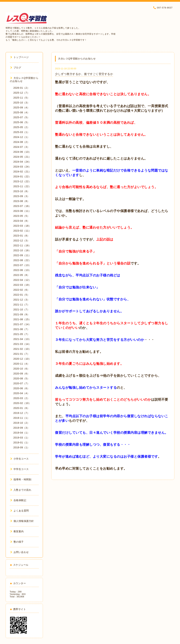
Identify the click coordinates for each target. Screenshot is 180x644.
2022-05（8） (21, 275)
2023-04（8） (21, 221)
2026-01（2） (21, 88)
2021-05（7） (21, 334)
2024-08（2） (21, 142)
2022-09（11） (22, 255)
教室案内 (17, 531)
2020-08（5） (21, 378)
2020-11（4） (21, 364)
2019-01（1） (21, 443)
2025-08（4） (21, 112)
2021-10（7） (21, 310)
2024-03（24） (22, 167)
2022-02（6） (21, 290)
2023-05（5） (21, 216)
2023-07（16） (22, 206)
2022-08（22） (22, 260)
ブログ (16, 68)
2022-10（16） (22, 250)
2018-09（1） (21, 447)
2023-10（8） (21, 191)
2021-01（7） (21, 354)
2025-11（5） (21, 98)
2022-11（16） (22, 245)
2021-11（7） (21, 305)
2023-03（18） (22, 226)
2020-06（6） (21, 388)
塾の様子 (17, 542)
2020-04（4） (21, 393)
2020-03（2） (21, 398)
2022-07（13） (22, 265)
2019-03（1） (21, 438)
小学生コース (20, 459)
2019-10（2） (21, 423)
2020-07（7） (21, 383)
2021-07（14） (22, 324)
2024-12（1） (21, 137)
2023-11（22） (22, 186)
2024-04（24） (22, 162)
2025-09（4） (21, 108)
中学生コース (20, 469)
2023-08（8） (21, 201)
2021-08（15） (22, 319)
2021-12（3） (21, 300)
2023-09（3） (21, 196)
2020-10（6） (21, 369)
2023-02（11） (22, 231)
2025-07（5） (21, 117)
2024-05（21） (22, 157)
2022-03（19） (22, 285)
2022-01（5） (21, 295)
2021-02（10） (22, 349)
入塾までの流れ (21, 490)
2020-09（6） (21, 374)
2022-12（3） (21, 241)
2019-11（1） (21, 418)
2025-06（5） (21, 122)
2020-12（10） (22, 359)
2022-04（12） (22, 280)
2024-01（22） (22, 176)
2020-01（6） (21, 408)
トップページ (20, 57)
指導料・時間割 (21, 479)
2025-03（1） (21, 132)
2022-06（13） (22, 270)
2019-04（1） (21, 433)
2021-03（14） (22, 344)
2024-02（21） (22, 172)
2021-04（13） (22, 339)
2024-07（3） (21, 147)
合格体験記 (18, 500)
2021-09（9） (21, 314)
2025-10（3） (21, 103)
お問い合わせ (20, 552)
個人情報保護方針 (22, 521)
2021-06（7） (21, 329)
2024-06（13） (22, 152)
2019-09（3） (21, 428)
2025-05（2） (21, 127)
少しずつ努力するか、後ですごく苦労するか (84, 74)
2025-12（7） (21, 93)
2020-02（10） (22, 403)
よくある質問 (20, 511)
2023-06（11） (22, 211)
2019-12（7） (21, 413)
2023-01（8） (21, 236)
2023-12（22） (22, 181)
